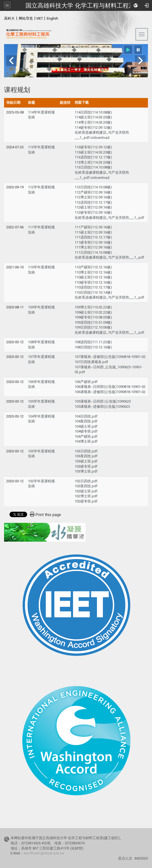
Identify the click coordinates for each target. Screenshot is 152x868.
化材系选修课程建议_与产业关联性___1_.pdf (109, 218)
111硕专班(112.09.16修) (93, 242)
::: (1, 18)
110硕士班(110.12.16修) (93, 277)
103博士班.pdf (86, 471)
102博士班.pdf (86, 496)
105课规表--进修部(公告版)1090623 (102, 407)
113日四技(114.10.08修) (93, 167)
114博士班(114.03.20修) (93, 122)
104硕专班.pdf (86, 431)
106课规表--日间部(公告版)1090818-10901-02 (110, 387)
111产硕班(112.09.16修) (93, 227)
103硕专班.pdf (86, 466)
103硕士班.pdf (86, 461)
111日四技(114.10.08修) (93, 252)
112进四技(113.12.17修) (93, 202)
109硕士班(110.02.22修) (93, 312)
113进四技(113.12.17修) (93, 157)
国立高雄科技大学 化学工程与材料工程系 (80, 5)
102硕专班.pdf (86, 501)
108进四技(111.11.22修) (93, 342)
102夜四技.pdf (86, 486)
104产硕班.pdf (86, 436)
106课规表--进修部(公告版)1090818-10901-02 (110, 392)
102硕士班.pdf (86, 491)
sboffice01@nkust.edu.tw (44, 853)
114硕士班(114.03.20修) (93, 117)
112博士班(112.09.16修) (93, 197)
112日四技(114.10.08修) (93, 187)
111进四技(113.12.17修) (93, 237)
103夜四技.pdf (86, 456)
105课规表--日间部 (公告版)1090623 (103, 401)
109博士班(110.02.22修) (93, 307)
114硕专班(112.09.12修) (93, 128)
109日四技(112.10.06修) (93, 327)
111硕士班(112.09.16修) (93, 232)
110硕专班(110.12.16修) (93, 282)
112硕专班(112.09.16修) (93, 212)
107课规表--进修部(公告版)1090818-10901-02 (110, 357)
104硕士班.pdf (86, 426)
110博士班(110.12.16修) (93, 272)
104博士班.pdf (86, 441)
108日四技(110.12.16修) (93, 347)
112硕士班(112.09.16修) (93, 207)
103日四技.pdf (86, 451)
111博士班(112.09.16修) (93, 247)
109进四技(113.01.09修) (93, 322)
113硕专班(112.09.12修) (93, 147)
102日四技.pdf (86, 481)
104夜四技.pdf (86, 421)
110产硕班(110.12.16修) (93, 267)
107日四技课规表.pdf (91, 362)
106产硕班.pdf (86, 382)
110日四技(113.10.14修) (93, 292)
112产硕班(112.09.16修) (93, 192)
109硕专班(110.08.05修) (93, 317)
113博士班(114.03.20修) (93, 162)
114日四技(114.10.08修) (93, 112)
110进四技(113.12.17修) (93, 287)
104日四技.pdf (86, 416)
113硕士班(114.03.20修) (93, 152)
